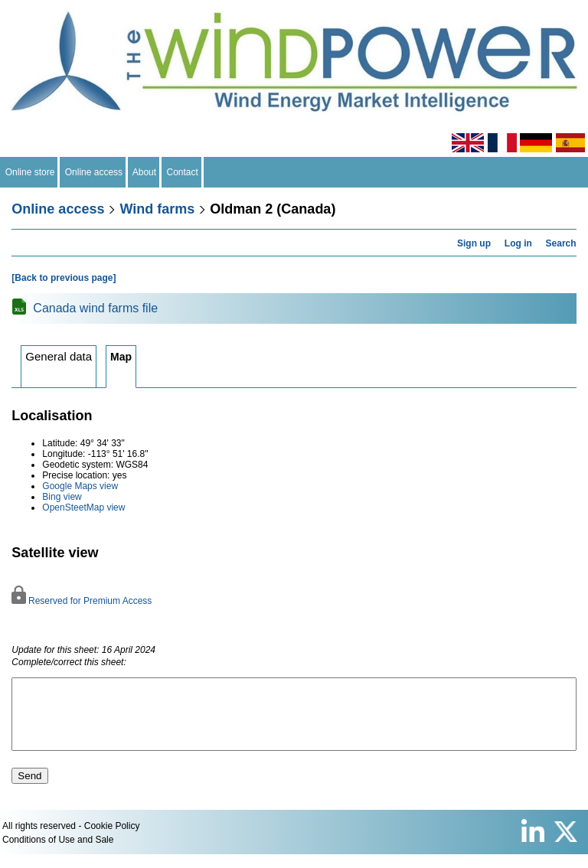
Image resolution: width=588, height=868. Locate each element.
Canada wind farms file (95, 308)
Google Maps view (80, 486)
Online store (30, 172)
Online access (94, 172)
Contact (183, 172)
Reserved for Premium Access (82, 601)
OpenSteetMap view (83, 507)
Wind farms (157, 209)
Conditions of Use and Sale (58, 853)
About (145, 172)
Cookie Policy (112, 840)
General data (59, 356)
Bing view (62, 497)
